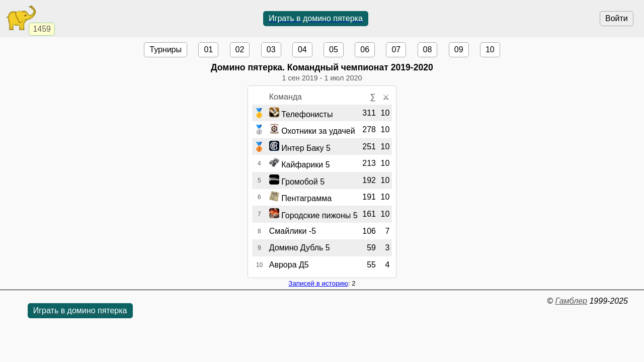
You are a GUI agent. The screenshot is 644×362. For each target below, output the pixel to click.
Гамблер (571, 301)
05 (334, 50)
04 (302, 50)
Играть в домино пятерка (316, 18)
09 (459, 50)
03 (271, 50)
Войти (617, 18)
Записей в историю (318, 283)
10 (490, 50)
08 (428, 50)
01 (208, 50)
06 (365, 50)
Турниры (166, 50)
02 (240, 50)
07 (396, 50)
